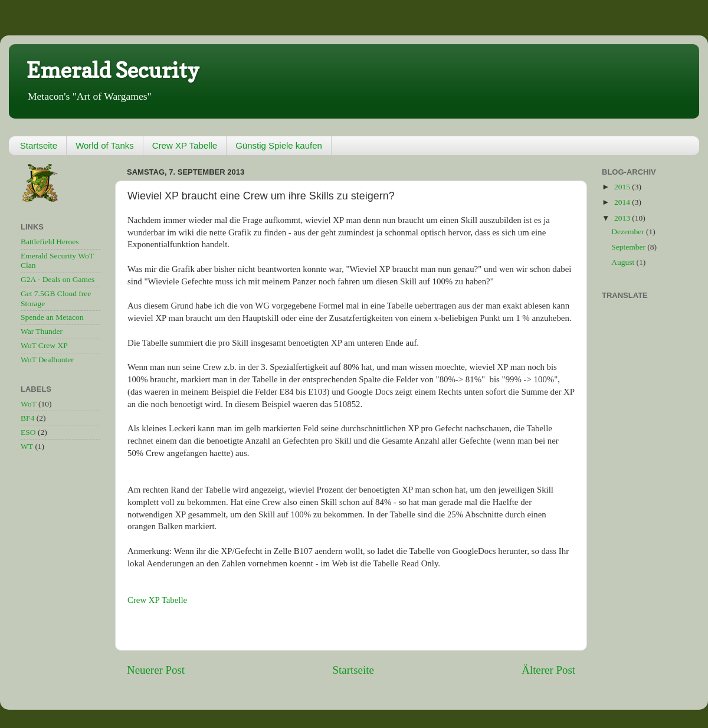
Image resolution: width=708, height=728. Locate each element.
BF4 (27, 418)
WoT (29, 404)
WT (27, 446)
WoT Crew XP (44, 345)
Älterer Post (548, 670)
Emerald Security (113, 70)
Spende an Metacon (52, 317)
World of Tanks (105, 145)
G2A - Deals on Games (58, 279)
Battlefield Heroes (50, 242)
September (629, 247)
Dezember (629, 232)
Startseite (39, 145)
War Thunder (42, 331)
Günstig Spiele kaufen (279, 145)
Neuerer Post (156, 670)
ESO (28, 432)
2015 (623, 187)
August (624, 262)
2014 (623, 202)
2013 (623, 218)
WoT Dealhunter (47, 360)
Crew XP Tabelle (185, 145)
